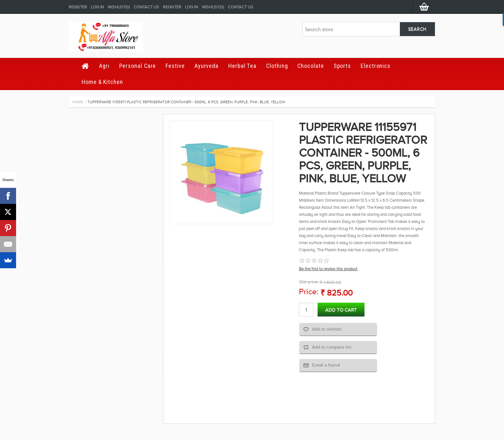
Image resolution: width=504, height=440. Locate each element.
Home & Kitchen (102, 82)
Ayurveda (207, 66)
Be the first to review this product (328, 269)
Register (78, 7)
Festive (175, 66)
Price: (309, 292)
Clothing (277, 66)
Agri (104, 66)
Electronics (376, 66)
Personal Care (138, 66)
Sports (342, 66)
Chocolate (310, 66)
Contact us (146, 7)
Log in (97, 7)
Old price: (309, 282)
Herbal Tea (242, 66)
